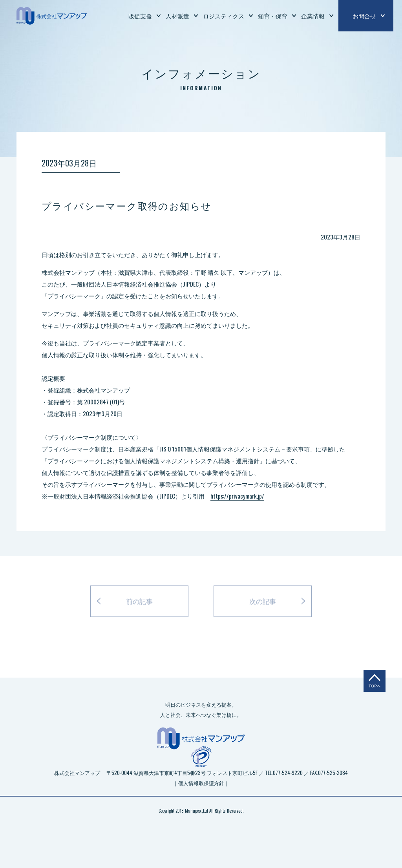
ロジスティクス (224, 16)
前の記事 (139, 603)
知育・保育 (273, 16)
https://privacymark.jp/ (237, 496)
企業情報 (313, 16)
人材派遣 (177, 16)
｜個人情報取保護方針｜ (201, 783)
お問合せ (364, 16)
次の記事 (263, 603)
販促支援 (140, 16)
